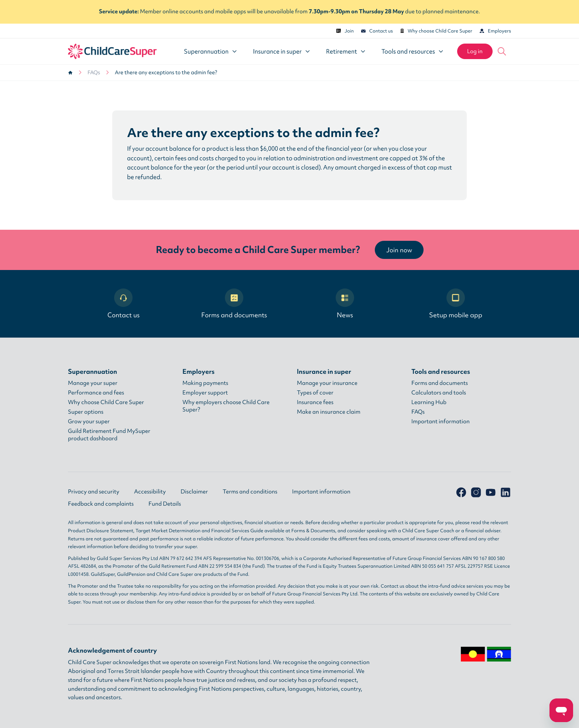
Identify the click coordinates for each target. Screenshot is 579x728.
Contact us (377, 31)
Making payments (205, 383)
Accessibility (150, 492)
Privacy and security (94, 492)
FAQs (94, 72)
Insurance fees (315, 402)
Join (345, 31)
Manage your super (93, 383)
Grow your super (89, 421)
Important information (441, 421)
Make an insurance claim (329, 412)
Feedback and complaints (101, 504)
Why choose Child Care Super (436, 31)
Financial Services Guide (237, 531)
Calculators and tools (439, 393)
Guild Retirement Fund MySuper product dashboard (109, 435)
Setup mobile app (456, 304)
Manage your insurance (327, 383)
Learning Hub (429, 402)
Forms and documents (234, 304)
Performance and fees (96, 393)
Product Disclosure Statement (101, 531)
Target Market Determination (168, 531)
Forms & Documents (313, 531)
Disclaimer (194, 492)
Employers (495, 31)
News (345, 304)
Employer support (205, 393)
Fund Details (165, 504)
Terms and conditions (250, 492)
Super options (86, 412)
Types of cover (315, 393)
